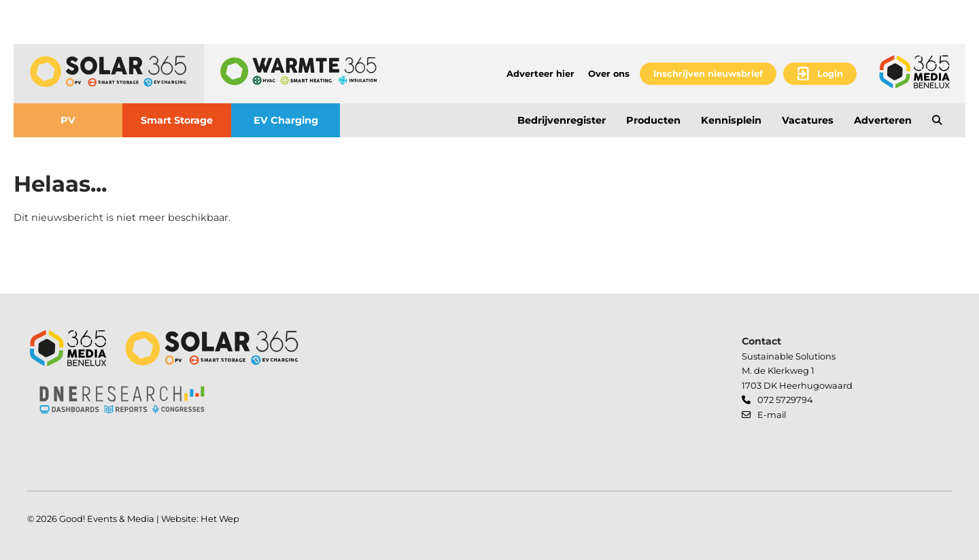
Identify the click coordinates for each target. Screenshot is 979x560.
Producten (653, 120)
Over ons (609, 73)
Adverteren (883, 120)
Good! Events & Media (107, 519)
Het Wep (220, 519)
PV (68, 120)
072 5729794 (785, 400)
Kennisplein (731, 120)
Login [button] (830, 73)
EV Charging (286, 120)
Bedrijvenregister (562, 120)
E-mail (772, 415)
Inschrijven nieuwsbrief (708, 73)
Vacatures (808, 120)
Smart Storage (177, 120)
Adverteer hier (540, 73)
